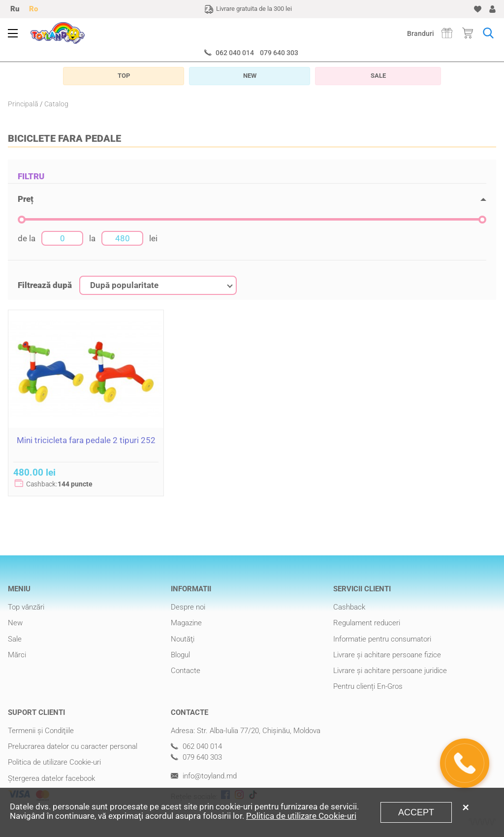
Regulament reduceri (367, 623)
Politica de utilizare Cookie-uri (54, 762)
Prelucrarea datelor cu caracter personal (73, 746)
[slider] (22, 220)
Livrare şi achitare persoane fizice (387, 655)
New (15, 623)
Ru (15, 9)
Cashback (349, 607)
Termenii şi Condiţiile (41, 731)
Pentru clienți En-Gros (368, 686)
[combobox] (158, 286)
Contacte (186, 671)
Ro (33, 9)
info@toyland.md (204, 776)
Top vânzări (26, 607)
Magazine (186, 623)
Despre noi (188, 607)
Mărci (17, 655)
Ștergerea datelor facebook (51, 778)
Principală (23, 104)
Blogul (180, 655)
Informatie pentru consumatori (382, 639)
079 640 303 (279, 53)
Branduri (421, 33)
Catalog (56, 104)
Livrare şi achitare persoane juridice (390, 671)
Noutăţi (183, 639)
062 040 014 (235, 53)
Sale (15, 639)
